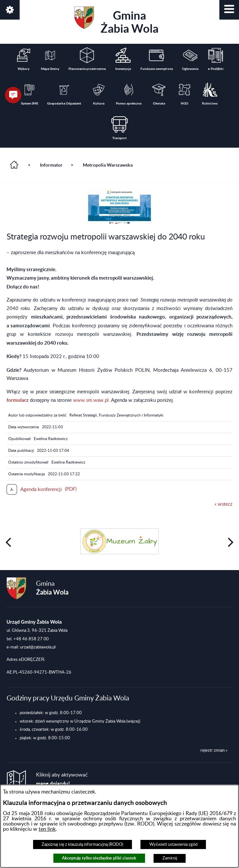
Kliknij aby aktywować (62, 779)
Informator (51, 165)
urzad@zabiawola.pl (38, 647)
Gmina (116, 21)
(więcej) (133, 721)
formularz (18, 400)
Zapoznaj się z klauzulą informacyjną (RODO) (82, 844)
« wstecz (223, 504)
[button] (229, 10)
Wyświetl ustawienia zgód (173, 844)
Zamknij (170, 858)
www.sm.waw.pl (91, 400)
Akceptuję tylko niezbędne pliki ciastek (99, 858)
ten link (47, 829)
